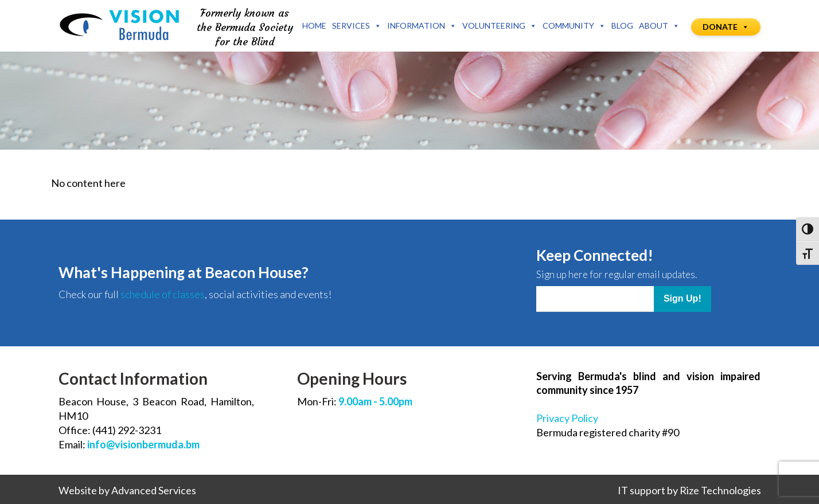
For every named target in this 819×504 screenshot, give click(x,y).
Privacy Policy (567, 418)
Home (314, 26)
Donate (726, 27)
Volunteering (500, 26)
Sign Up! (682, 298)
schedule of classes (163, 294)
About (659, 26)
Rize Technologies (720, 490)
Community (574, 26)
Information (422, 26)
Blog (622, 26)
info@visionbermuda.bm (143, 444)
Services (357, 26)
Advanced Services (154, 490)
